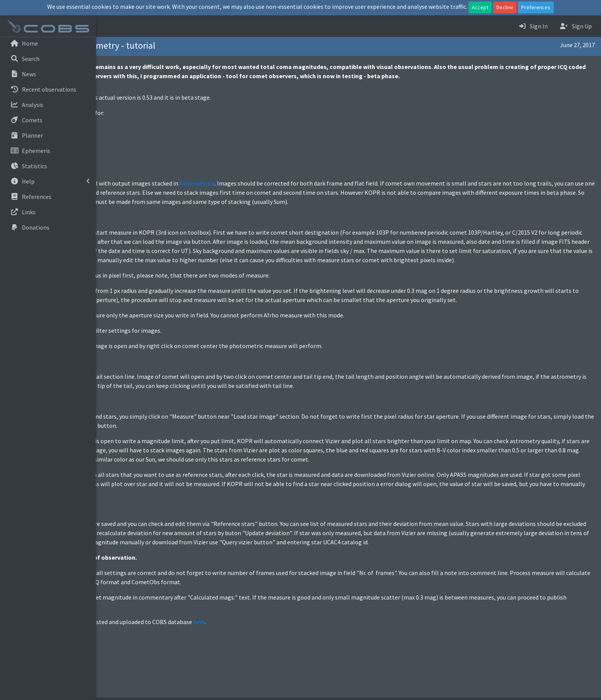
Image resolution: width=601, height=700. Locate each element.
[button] (108, 26)
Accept (480, 7)
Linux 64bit (132, 128)
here (295, 649)
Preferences (536, 7)
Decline (505, 7)
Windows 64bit (136, 137)
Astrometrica (293, 183)
